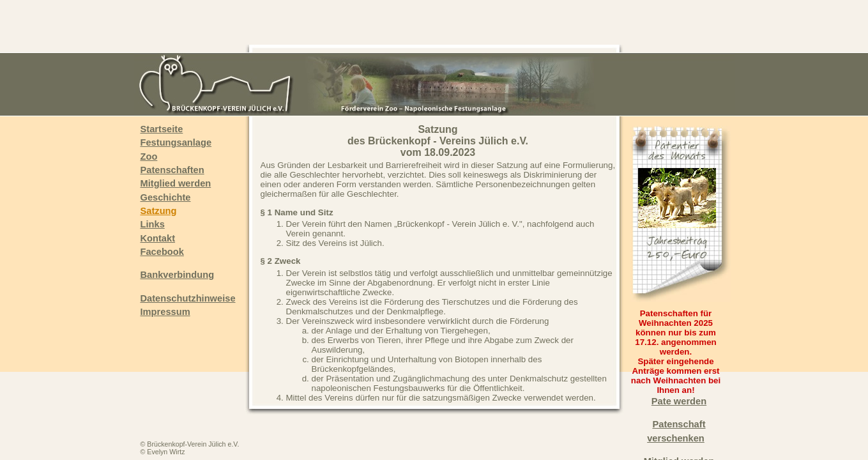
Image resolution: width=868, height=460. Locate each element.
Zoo (149, 157)
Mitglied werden (176, 183)
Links (153, 224)
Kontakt (158, 238)
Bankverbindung (178, 275)
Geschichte (166, 197)
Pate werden (679, 401)
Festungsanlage (176, 142)
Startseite (162, 129)
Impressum (165, 312)
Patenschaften (172, 170)
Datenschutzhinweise (188, 298)
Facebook (162, 252)
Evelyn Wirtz (166, 452)
